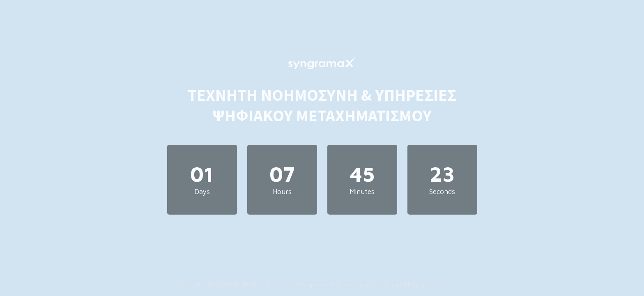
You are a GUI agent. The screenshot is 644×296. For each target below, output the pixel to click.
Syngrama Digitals (325, 285)
